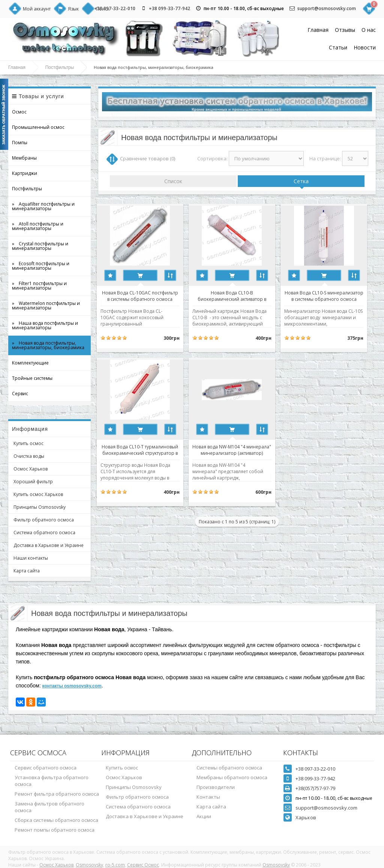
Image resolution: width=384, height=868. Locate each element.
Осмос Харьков (31, 469)
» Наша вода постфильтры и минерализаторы (45, 325)
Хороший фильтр (33, 482)
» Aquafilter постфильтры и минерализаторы (43, 206)
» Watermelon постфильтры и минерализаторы (46, 306)
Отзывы (345, 30)
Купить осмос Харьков (38, 494)
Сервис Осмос (143, 865)
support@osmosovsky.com (327, 8)
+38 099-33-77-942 (169, 8)
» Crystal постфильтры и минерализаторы (40, 246)
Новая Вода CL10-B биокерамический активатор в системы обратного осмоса (237, 296)
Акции (204, 816)
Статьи (338, 47)
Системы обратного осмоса (229, 768)
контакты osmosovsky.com (72, 686)
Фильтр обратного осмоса (44, 520)
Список (173, 181)
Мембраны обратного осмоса (232, 777)
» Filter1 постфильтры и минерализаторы (39, 286)
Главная (318, 30)
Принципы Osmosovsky (40, 507)
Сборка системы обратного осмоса (56, 820)
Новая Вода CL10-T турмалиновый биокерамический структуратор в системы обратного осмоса (142, 450)
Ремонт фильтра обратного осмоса (57, 794)
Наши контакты (31, 558)
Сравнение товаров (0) (148, 158)
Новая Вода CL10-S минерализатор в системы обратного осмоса (332, 296)
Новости (365, 47)
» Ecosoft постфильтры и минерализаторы (41, 266)
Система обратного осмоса (44, 533)
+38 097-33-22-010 (115, 8)
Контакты (208, 797)
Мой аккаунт (37, 9)
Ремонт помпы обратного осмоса (55, 830)
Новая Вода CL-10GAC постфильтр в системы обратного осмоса (142, 296)
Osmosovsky (89, 865)
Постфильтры (60, 67)
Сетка (301, 181)
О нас (369, 30)
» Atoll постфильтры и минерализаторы (38, 226)
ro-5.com (115, 865)
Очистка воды (29, 456)
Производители (216, 787)
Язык (73, 9)
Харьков (306, 817)
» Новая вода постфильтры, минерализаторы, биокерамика (48, 345)
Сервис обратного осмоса (46, 768)
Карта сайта (27, 571)
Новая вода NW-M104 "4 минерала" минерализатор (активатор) (237, 450)
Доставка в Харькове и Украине (49, 545)
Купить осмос (28, 443)
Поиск (103, 9)
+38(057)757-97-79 (315, 788)
